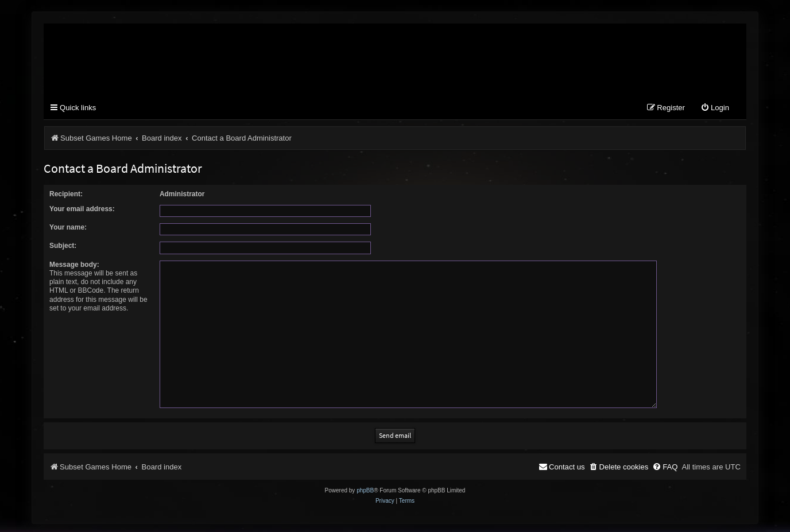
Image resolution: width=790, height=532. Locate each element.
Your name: (68, 228)
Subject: (63, 246)
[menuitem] (715, 109)
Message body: (74, 265)
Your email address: (82, 209)
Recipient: (66, 194)
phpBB (365, 487)
